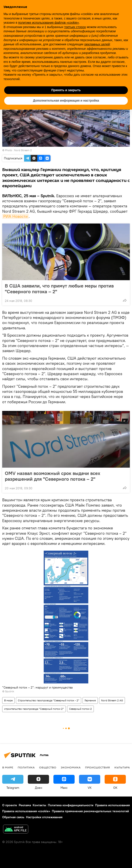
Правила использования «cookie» (26, 811)
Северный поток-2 (80, 709)
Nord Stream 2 (23, 150)
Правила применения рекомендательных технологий (90, 811)
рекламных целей (97, 44)
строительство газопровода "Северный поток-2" (34, 709)
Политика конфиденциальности (71, 805)
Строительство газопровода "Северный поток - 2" (49, 700)
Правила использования (112, 805)
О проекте (10, 805)
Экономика (71, 767)
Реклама (25, 805)
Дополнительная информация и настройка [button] (66, 100)
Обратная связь (13, 817)
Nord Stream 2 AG (112, 700)
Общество (48, 767)
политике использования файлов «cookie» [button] (48, 23)
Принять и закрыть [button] (66, 90)
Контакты (39, 805)
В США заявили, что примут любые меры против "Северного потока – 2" (59, 289)
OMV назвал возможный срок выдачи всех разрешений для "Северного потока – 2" (53, 476)
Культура (122, 767)
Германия (90, 700)
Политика (26, 767)
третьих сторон (75, 27)
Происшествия (97, 767)
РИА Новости (15, 216)
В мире (8, 700)
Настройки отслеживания (44, 817)
